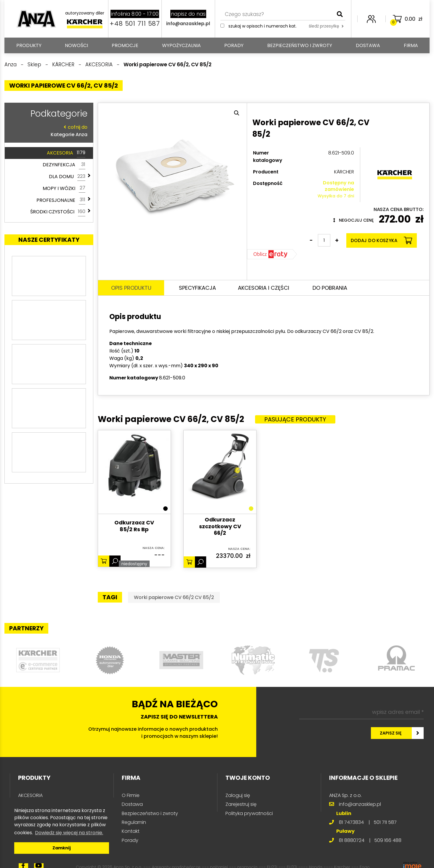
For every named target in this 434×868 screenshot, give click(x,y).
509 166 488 (388, 840)
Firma (411, 45)
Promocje (125, 45)
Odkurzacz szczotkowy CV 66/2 (220, 526)
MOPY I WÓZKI (64, 188)
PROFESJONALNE (61, 200)
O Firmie (131, 795)
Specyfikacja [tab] (197, 288)
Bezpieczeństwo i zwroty (300, 45)
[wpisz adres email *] (361, 712)
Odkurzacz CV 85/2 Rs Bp (134, 526)
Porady (234, 45)
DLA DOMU (67, 177)
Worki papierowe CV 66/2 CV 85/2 (174, 597)
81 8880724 (352, 840)
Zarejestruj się (241, 804)
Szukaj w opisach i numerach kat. (262, 26)
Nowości (76, 45)
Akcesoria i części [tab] (264, 288)
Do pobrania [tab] (330, 288)
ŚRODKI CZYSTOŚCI (58, 212)
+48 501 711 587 (135, 24)
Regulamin (134, 822)
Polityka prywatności (249, 813)
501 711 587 (385, 822)
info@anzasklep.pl (188, 24)
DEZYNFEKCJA (64, 165)
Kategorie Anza (47, 131)
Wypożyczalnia (181, 45)
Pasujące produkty (295, 419)
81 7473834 (351, 822)
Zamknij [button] (62, 848)
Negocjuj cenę (353, 220)
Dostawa (368, 45)
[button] (237, 113)
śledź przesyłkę (326, 26)
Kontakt (131, 831)
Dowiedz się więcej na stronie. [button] (69, 833)
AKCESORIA (66, 153)
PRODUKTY (29, 45)
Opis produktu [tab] (131, 288)
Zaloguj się (238, 795)
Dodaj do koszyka (381, 240)
